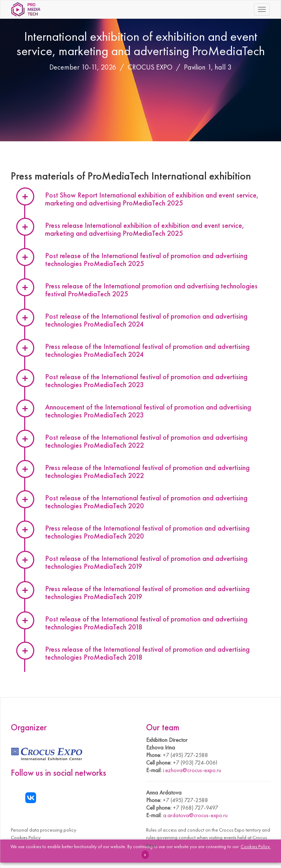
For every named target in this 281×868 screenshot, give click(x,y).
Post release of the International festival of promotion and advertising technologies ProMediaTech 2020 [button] (146, 502)
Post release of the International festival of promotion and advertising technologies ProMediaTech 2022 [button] (146, 441)
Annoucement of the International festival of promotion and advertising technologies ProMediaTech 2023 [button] (148, 411)
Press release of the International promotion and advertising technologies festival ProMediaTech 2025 (151, 290)
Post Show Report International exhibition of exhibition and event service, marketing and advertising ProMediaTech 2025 (152, 199)
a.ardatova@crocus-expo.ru (195, 815)
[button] (161, 382)
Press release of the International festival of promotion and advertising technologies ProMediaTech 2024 (147, 350)
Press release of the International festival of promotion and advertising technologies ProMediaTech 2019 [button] (147, 593)
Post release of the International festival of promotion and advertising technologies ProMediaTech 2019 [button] (146, 562)
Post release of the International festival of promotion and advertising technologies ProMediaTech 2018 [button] (146, 623)
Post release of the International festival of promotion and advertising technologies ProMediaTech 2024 (146, 320)
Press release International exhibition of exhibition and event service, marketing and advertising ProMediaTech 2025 (145, 229)
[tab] (161, 382)
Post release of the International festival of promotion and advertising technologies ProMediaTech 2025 (146, 260)
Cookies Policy (26, 837)
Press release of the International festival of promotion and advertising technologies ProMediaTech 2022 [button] (147, 471)
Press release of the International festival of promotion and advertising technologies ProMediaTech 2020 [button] (147, 532)
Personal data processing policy (43, 830)
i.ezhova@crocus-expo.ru (192, 770)
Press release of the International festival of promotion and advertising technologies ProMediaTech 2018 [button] (147, 653)
